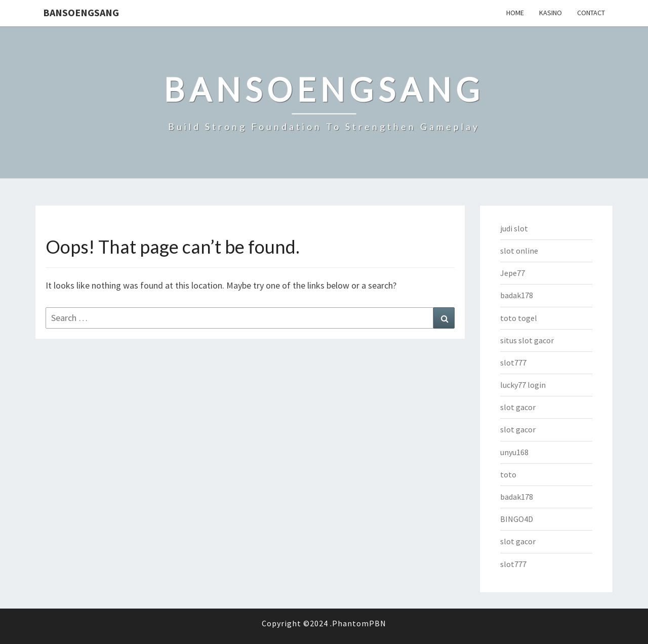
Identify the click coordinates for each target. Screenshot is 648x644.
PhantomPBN (359, 623)
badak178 (517, 295)
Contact (591, 13)
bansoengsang (81, 12)
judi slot (514, 228)
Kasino (551, 13)
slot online (519, 251)
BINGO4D (517, 519)
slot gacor (518, 407)
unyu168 (514, 452)
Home (515, 13)
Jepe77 (513, 273)
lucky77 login (523, 385)
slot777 (513, 363)
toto (508, 474)
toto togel (519, 318)
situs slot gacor (527, 340)
